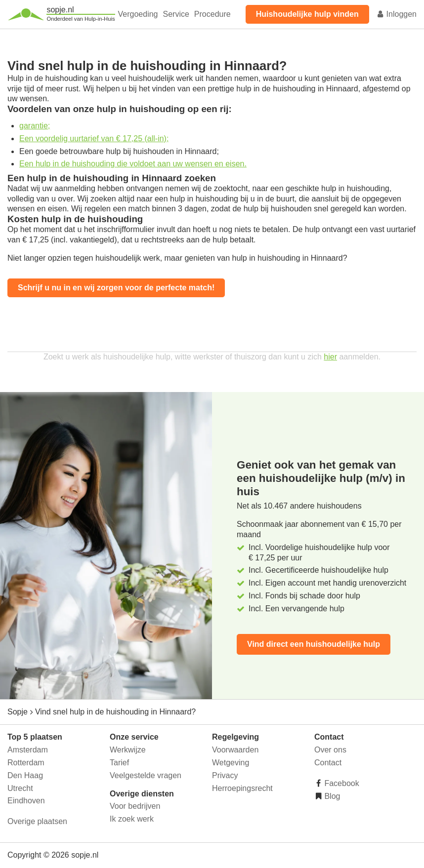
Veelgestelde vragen (146, 775)
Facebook (341, 783)
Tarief (119, 763)
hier (330, 357)
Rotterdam (26, 763)
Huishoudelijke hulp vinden (307, 14)
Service (176, 14)
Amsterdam (28, 750)
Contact (328, 763)
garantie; (35, 126)
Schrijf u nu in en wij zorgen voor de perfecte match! (116, 288)
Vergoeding (138, 14)
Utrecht (20, 788)
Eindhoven (26, 801)
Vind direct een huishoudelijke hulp (314, 644)
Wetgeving (231, 763)
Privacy (225, 775)
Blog (331, 796)
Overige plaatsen (37, 821)
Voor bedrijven (135, 806)
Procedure (212, 14)
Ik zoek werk (132, 819)
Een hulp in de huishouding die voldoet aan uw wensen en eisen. (133, 164)
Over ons (330, 750)
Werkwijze (128, 750)
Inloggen (396, 14)
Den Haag (25, 775)
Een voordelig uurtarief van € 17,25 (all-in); (94, 138)
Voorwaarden (235, 750)
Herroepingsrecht (242, 788)
